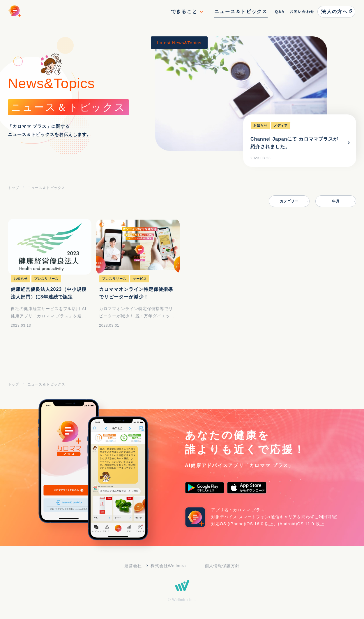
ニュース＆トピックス (241, 12)
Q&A (280, 12)
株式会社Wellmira (168, 566)
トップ (14, 188)
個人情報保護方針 (222, 566)
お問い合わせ (302, 12)
